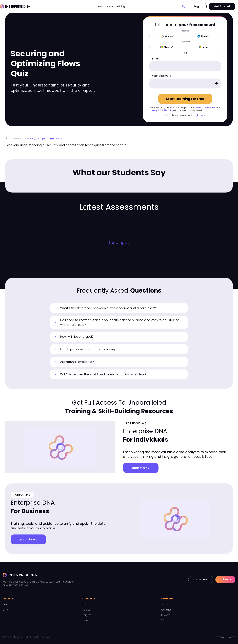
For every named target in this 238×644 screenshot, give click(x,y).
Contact (166, 610)
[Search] (184, 6)
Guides (86, 610)
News (85, 620)
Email (156, 59)
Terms (165, 620)
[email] (185, 66)
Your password (162, 76)
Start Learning (201, 580)
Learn (100, 6)
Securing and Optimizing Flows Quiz (45, 138)
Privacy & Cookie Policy (162, 110)
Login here (199, 115)
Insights (87, 615)
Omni (110, 6)
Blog (85, 604)
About (165, 604)
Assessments (17, 138)
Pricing (121, 6)
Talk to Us (225, 579)
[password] (185, 84)
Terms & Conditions (205, 108)
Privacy (166, 615)
